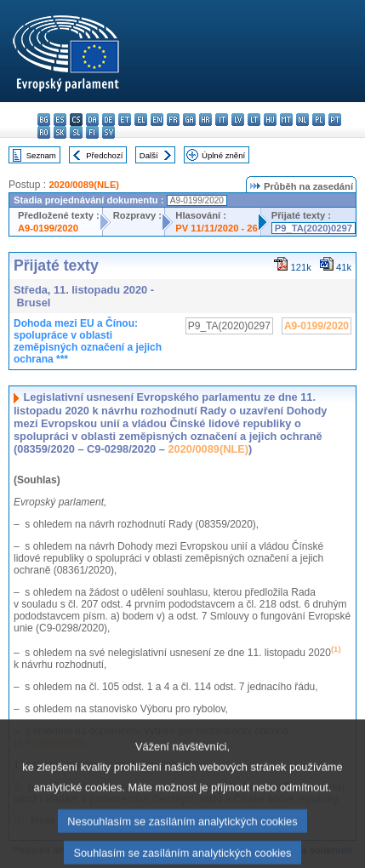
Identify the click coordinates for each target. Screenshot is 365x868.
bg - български (44, 120)
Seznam (41, 155)
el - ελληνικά (141, 120)
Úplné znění (223, 155)
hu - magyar (270, 120)
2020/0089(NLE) (84, 185)
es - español (60, 120)
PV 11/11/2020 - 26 (216, 228)
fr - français (173, 120)
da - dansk (92, 120)
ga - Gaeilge (189, 120)
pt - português (335, 120)
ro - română (44, 132)
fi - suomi (92, 132)
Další (149, 155)
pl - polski (319, 120)
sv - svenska (108, 132)
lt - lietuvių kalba (254, 120)
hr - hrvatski (205, 120)
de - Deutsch (108, 120)
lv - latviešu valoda (238, 120)
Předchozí (104, 155)
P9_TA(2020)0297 (314, 228)
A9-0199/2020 (48, 228)
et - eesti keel (125, 120)
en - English (157, 120)
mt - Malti (286, 120)
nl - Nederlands (302, 120)
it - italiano (222, 120)
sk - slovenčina (60, 132)
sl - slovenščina (76, 132)
